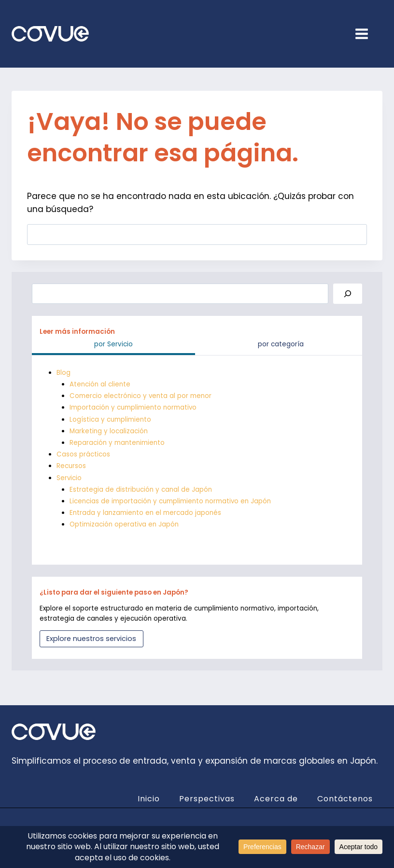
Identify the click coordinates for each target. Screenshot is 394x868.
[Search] (348, 294)
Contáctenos (345, 799)
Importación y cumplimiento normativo (133, 407)
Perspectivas (207, 799)
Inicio (149, 799)
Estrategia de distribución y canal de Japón (141, 490)
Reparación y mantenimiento (117, 443)
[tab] (113, 346)
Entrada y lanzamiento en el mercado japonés (145, 513)
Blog (63, 373)
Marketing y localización (109, 431)
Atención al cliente (100, 384)
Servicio (69, 478)
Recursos (71, 466)
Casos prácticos (83, 454)
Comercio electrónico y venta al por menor (141, 396)
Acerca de (276, 799)
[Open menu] (366, 34)
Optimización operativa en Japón (124, 524)
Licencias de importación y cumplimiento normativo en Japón (170, 501)
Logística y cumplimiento (110, 420)
